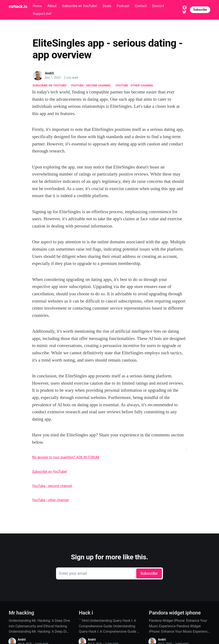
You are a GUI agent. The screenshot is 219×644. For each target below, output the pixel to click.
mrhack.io (18, 6)
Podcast (123, 6)
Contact (141, 6)
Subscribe (200, 10)
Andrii (49, 73)
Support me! (42, 14)
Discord (158, 6)
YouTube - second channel (91, 85)
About (52, 6)
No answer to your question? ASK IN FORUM (66, 457)
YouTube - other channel (135, 85)
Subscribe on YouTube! (80, 6)
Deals (107, 6)
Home (37, 6)
